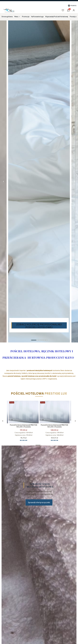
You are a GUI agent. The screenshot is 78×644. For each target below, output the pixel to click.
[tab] (34, 340)
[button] (68, 11)
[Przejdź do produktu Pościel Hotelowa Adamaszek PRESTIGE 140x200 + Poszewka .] (24, 412)
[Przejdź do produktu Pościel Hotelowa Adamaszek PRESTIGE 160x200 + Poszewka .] (55, 412)
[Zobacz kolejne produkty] (3, 421)
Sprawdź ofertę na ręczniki (39, 502)
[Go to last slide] (3, 181)
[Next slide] (75, 181)
